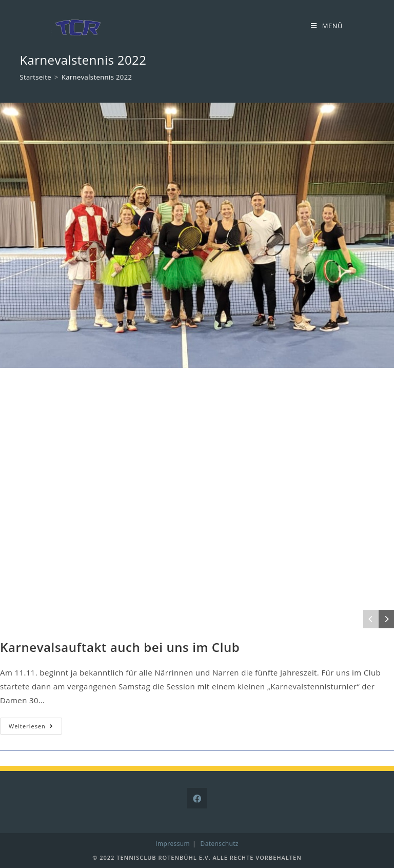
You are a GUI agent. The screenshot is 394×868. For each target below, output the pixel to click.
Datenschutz (220, 844)
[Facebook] (197, 798)
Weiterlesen (35, 728)
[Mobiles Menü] (327, 26)
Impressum (173, 844)
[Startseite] (35, 77)
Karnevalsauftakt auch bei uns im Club (120, 647)
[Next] (386, 619)
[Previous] (371, 619)
